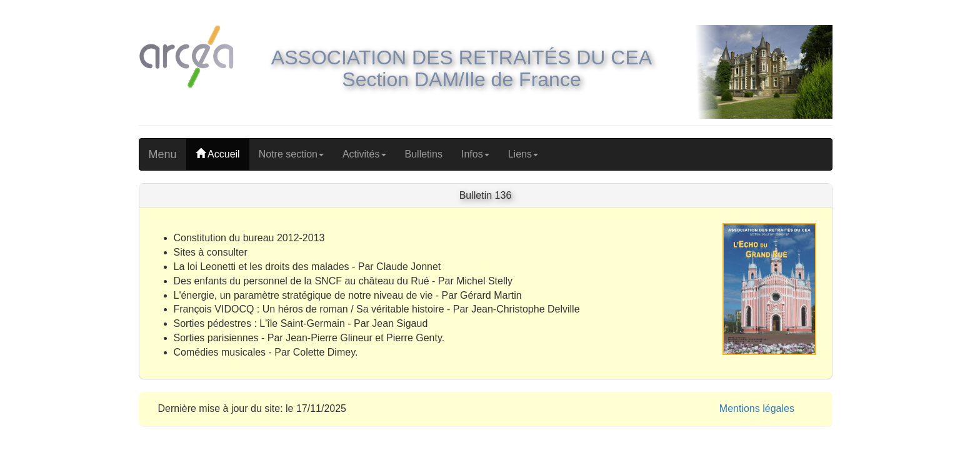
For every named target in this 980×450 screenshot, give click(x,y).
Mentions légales (757, 408)
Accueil (218, 154)
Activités (364, 154)
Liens (523, 154)
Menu (163, 154)
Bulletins (424, 154)
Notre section (291, 154)
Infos (475, 154)
